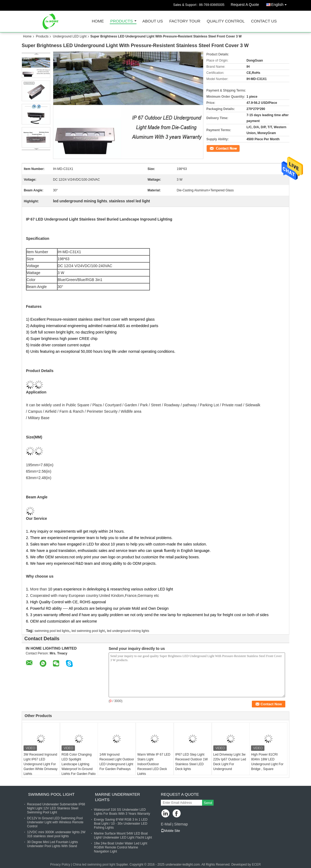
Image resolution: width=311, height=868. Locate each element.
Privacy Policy (60, 865)
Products (122, 21)
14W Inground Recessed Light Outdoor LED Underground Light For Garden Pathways (117, 762)
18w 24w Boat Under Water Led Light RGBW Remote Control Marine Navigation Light (121, 847)
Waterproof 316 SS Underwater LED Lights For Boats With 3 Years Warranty (122, 812)
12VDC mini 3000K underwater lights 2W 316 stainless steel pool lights (56, 834)
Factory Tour (185, 21)
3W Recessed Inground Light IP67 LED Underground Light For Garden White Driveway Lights (41, 764)
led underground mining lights (128, 631)
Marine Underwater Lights (117, 797)
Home (98, 21)
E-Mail (166, 824)
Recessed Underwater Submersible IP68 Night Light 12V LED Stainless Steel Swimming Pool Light (56, 808)
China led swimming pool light (94, 865)
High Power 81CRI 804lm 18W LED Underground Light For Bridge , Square (267, 762)
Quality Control (226, 21)
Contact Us (264, 21)
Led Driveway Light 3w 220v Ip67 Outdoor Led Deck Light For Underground (230, 762)
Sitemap (181, 824)
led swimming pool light (88, 631)
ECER (256, 865)
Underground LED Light (70, 36)
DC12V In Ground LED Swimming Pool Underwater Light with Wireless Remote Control (55, 822)
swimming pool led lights (52, 631)
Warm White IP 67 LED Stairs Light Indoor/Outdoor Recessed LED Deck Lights (154, 764)
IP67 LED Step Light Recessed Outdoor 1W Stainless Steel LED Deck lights (191, 762)
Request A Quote (245, 5)
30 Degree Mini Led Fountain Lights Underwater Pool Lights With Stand (52, 844)
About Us (153, 21)
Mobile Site (170, 831)
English (280, 4)
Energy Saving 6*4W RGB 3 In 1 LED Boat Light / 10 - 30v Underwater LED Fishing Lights (121, 824)
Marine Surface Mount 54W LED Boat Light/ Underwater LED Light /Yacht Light (123, 835)
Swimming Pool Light (51, 794)
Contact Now (216, 148)
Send (208, 803)
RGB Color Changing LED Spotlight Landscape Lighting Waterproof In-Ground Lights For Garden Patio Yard (79, 767)
